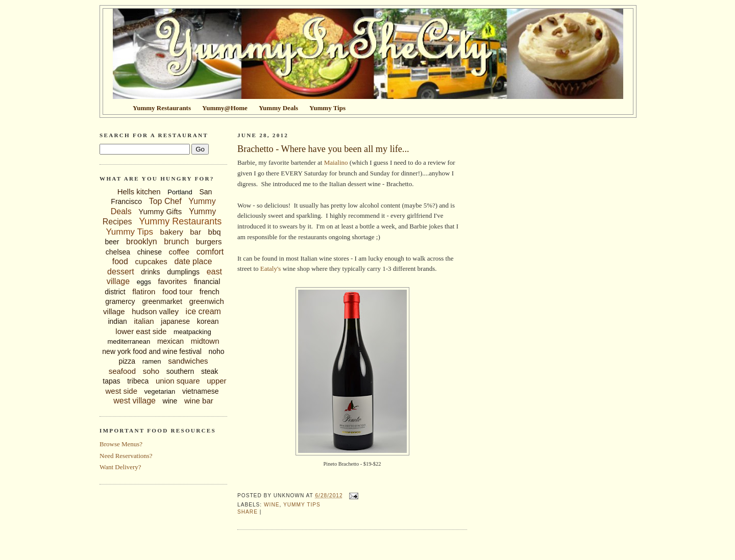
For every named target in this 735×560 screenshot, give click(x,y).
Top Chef (165, 201)
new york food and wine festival (152, 351)
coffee (179, 252)
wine (170, 401)
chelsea (118, 252)
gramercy (120, 301)
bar (195, 232)
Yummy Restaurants (180, 221)
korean (208, 321)
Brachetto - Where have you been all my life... (323, 149)
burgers (209, 241)
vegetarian (160, 391)
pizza (127, 361)
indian (117, 321)
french (210, 292)
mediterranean (129, 341)
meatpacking (192, 332)
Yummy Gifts (160, 211)
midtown (205, 341)
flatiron (144, 291)
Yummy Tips (129, 232)
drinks (150, 272)
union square (178, 381)
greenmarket (162, 301)
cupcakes (151, 261)
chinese (150, 252)
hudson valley (155, 311)
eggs (144, 282)
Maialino (336, 162)
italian (144, 321)
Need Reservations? (126, 456)
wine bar (199, 401)
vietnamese (201, 391)
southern (180, 371)
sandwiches (188, 361)
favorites (173, 281)
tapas (111, 381)
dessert (120, 272)
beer (112, 242)
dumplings (183, 272)
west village (134, 401)
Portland (180, 192)
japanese (175, 321)
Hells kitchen (139, 192)
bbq (215, 232)
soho (151, 371)
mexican (170, 341)
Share (248, 512)
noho (217, 351)
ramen (152, 361)
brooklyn (141, 241)
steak (210, 371)
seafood (122, 371)
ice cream (203, 311)
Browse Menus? (121, 444)
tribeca (138, 381)
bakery (172, 232)
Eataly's (271, 269)
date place (193, 261)
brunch (176, 241)
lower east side (141, 331)
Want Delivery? (120, 467)
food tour (177, 291)
